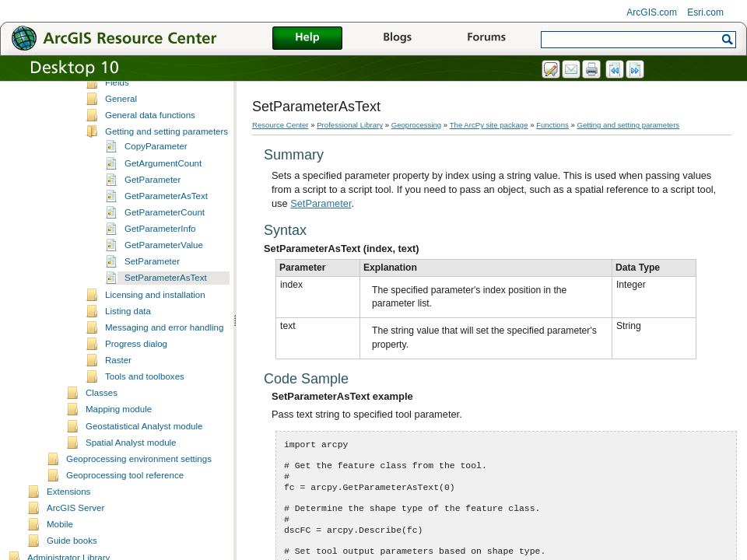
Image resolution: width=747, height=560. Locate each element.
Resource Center (281, 125)
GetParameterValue (164, 299)
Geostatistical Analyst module (144, 480)
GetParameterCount (165, 266)
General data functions (150, 169)
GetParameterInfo (160, 282)
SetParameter (152, 315)
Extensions (68, 545)
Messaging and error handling (164, 381)
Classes (102, 446)
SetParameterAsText (166, 331)
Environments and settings (158, 120)
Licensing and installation (155, 348)
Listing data (128, 365)
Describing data (136, 103)
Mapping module (119, 463)
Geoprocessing (417, 125)
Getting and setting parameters (167, 185)
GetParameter (153, 233)
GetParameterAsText (166, 250)
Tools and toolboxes (145, 430)
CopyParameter (156, 200)
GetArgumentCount (163, 217)
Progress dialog (136, 397)
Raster (118, 414)
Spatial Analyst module (131, 496)
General (121, 152)
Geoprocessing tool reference (125, 529)
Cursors (121, 87)
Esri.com (705, 12)
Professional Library (350, 125)
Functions (552, 125)
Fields (117, 136)
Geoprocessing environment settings (139, 513)
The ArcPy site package (489, 125)
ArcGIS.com (652, 12)
